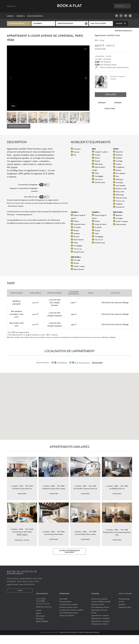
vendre (21, 16)
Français (12, 6)
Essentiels (122, 613)
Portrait (121, 611)
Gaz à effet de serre (31, 196)
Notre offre (63, 608)
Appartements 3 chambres (100, 630)
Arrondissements (65, 23)
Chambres (38, 23)
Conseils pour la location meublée (71, 619)
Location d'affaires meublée (101, 611)
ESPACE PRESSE (42, 630)
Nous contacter (35, 16)
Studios (94, 622)
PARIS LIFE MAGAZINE (125, 603)
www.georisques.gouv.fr (24, 214)
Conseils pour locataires (100, 633)
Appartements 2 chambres (100, 627)
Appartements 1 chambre (100, 624)
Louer (11, 16)
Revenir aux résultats (123, 31)
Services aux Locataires (99, 608)
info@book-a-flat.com (44, 616)
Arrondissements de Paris (100, 616)
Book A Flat (70, 7)
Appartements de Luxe (99, 619)
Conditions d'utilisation (68, 641)
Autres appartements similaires (70, 560)
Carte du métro (97, 362)
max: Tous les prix (98, 23)
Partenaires (40, 628)
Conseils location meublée (69, 613)
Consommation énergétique (28, 184)
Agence (38, 622)
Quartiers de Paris (98, 613)
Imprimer (118, 102)
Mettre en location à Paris (68, 616)
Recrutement (40, 625)
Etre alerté (111, 94)
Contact (39, 619)
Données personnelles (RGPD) (89, 641)
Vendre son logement (67, 624)
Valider (121, 23)
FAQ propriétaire (65, 611)
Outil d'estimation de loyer (69, 622)
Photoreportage (124, 608)
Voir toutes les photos (19, 126)
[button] (86, 78)
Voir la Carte (110, 108)
